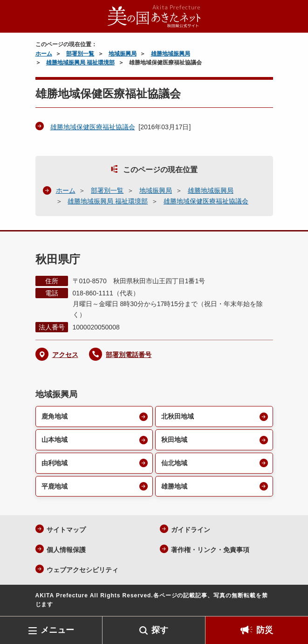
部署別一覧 (80, 54)
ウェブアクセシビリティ (82, 570)
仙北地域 (174, 463)
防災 (265, 630)
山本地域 (55, 440)
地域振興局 (123, 54)
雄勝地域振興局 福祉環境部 (80, 63)
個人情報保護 (66, 550)
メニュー (57, 630)
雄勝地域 (174, 486)
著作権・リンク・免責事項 (210, 550)
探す (160, 630)
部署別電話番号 (129, 355)
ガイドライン (191, 530)
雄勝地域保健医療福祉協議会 (93, 127)
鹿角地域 (55, 416)
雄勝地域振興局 (171, 54)
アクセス (65, 355)
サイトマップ (66, 530)
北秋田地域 (178, 416)
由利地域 (55, 463)
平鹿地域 (55, 486)
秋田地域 (174, 440)
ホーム (44, 54)
